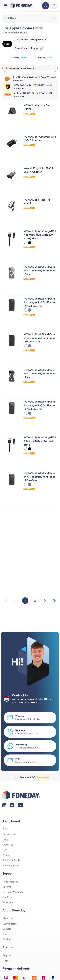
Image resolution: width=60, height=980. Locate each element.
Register (7, 955)
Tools (5, 840)
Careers (7, 929)
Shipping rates (10, 882)
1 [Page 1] (25, 601)
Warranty (8, 902)
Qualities (7, 897)
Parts (5, 829)
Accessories (9, 834)
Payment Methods (13, 892)
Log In (6, 960)
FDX (5, 850)
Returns (7, 887)
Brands (6, 855)
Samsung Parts (11, 865)
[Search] (30, 68)
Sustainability (10, 924)
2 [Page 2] (35, 601)
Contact (7, 939)
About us (7, 918)
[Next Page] (45, 601)
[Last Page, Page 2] (54, 601)
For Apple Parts (11, 860)
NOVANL (8, 845)
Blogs (5, 934)
